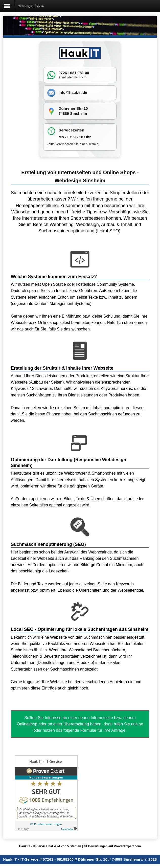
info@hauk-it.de (73, 92)
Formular (88, 730)
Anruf (62, 77)
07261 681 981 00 (74, 73)
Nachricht (80, 77)
